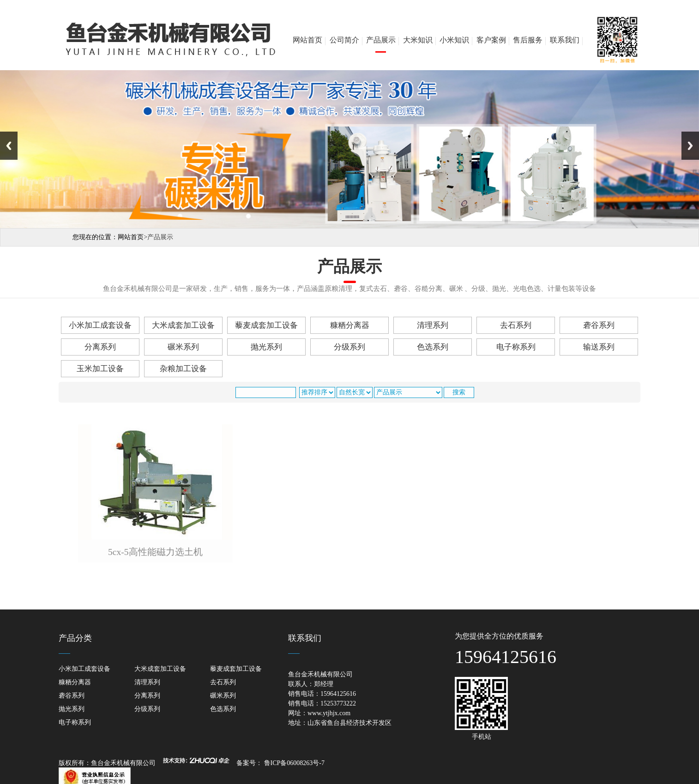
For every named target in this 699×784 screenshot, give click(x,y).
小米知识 (454, 40)
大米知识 (418, 40)
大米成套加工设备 (183, 325)
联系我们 (565, 40)
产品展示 (381, 40)
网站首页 (307, 40)
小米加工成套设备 (100, 325)
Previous (9, 146)
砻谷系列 (599, 325)
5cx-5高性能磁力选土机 (155, 552)
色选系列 (433, 347)
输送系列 (599, 347)
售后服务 (528, 40)
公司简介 (344, 40)
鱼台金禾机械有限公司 (125, 763)
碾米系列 (183, 347)
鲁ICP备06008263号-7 (294, 763)
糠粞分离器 (350, 325)
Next (690, 146)
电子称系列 (516, 347)
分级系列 (349, 347)
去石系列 (516, 325)
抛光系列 (266, 347)
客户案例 (491, 40)
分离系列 (100, 347)
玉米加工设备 (100, 369)
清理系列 (433, 325)
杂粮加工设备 (183, 369)
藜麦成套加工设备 (266, 325)
